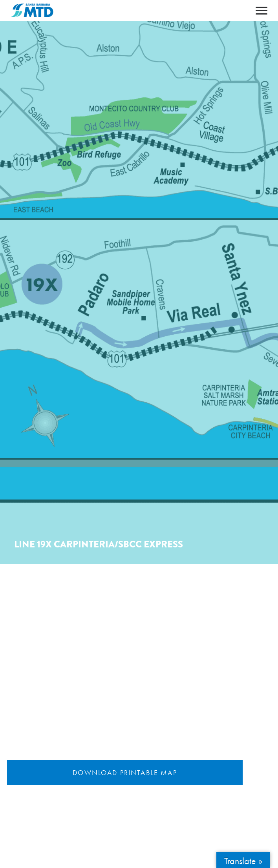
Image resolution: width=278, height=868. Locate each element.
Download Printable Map (125, 772)
